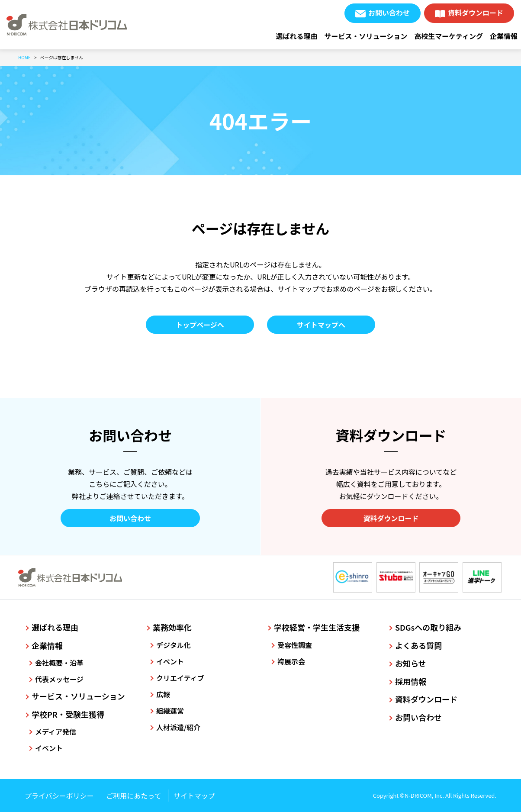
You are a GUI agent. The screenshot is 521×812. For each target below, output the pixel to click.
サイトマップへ (321, 325)
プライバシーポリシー (59, 796)
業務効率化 (172, 627)
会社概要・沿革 (59, 663)
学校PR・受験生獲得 (68, 714)
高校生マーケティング (449, 36)
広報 (163, 694)
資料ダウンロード (476, 13)
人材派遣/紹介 (178, 727)
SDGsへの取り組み (428, 627)
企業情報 (504, 36)
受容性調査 (295, 645)
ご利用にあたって (133, 796)
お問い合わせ (389, 13)
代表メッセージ (59, 679)
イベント (49, 748)
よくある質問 (418, 645)
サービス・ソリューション (366, 36)
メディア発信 (56, 731)
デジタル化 (174, 645)
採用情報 (411, 681)
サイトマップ (194, 796)
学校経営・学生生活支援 (317, 627)
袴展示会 (291, 661)
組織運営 (170, 711)
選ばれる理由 (297, 36)
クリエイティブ (180, 678)
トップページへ (200, 325)
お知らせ (411, 663)
